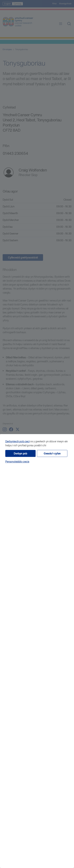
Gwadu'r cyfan (52, 453)
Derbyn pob (20, 453)
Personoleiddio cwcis (17, 462)
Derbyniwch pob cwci (17, 441)
